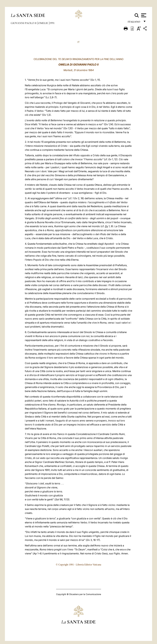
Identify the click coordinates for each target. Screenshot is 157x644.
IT (78, 42)
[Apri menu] (143, 15)
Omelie (43, 23)
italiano (135, 23)
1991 (52, 23)
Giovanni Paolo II (24, 23)
